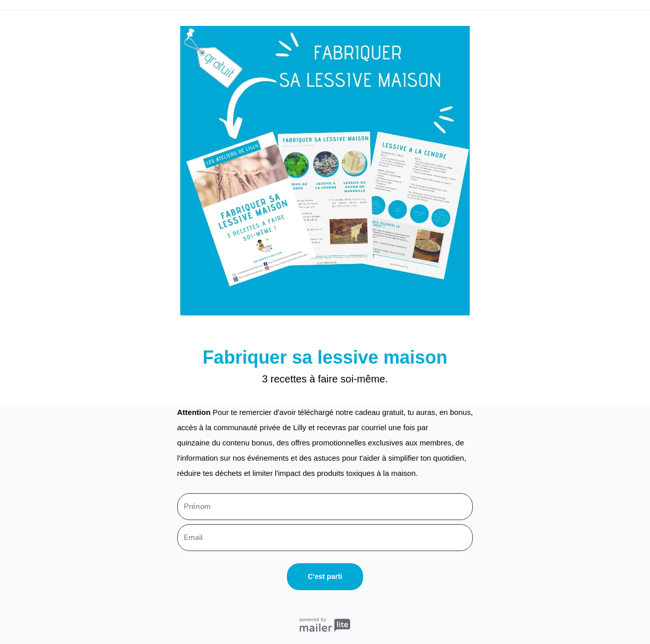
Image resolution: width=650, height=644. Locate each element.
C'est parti (325, 576)
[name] (325, 507)
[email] (325, 538)
